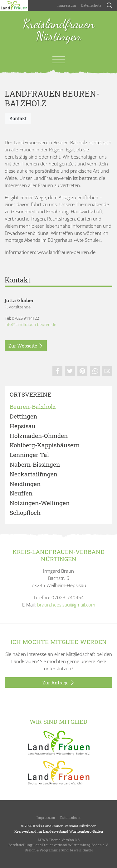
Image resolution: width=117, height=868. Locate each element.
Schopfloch (25, 513)
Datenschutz (91, 5)
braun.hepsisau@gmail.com (66, 605)
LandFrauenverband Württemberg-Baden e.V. (71, 845)
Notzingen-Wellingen (40, 503)
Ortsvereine (30, 395)
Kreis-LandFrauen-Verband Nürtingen (65, 826)
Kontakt (18, 118)
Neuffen (21, 493)
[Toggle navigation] (59, 60)
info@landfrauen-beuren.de (30, 324)
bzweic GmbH (81, 850)
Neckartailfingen (34, 474)
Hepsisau (23, 426)
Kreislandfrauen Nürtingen (59, 30)
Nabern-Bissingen (35, 465)
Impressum (67, 5)
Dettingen (23, 416)
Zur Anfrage (58, 683)
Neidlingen (25, 484)
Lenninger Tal (29, 455)
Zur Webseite (26, 346)
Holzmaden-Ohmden (39, 436)
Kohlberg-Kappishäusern (45, 445)
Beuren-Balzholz (33, 407)
